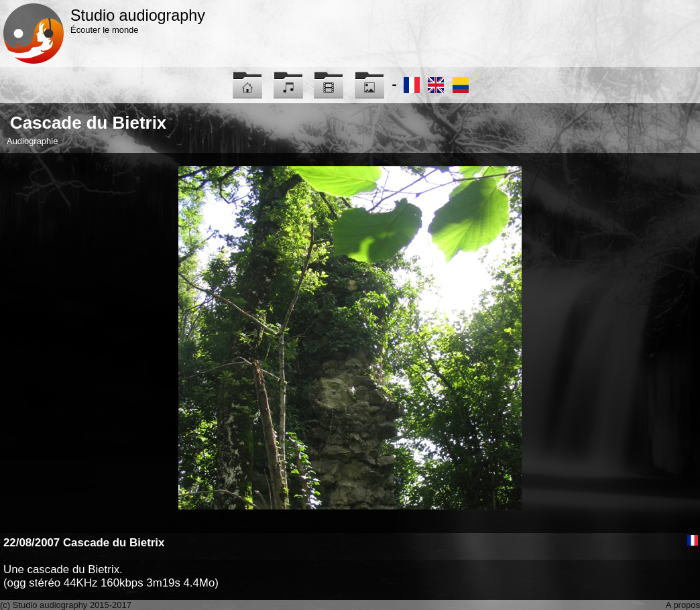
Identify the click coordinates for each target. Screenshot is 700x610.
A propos (683, 605)
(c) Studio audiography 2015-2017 (66, 605)
